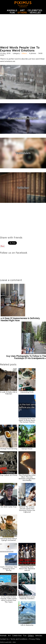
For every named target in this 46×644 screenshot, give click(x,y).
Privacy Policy (35, 639)
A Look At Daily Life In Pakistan (9, 393)
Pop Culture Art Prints (9, 475)
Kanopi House (27, 449)
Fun (12, 13)
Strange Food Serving (9, 449)
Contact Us (4, 639)
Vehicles (35, 13)
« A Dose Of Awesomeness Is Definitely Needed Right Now (20, 319)
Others (22, 13)
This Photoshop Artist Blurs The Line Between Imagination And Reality (27, 478)
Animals (12, 10)
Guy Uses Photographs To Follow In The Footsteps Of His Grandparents (26, 357)
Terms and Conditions (19, 639)
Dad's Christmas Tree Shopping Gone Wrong (9, 568)
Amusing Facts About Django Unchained (9, 539)
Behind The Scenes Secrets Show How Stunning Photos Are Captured (27, 509)
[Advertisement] (23, 30)
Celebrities (35, 10)
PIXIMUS (23, 3)
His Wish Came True (9, 507)
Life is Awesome (27, 625)
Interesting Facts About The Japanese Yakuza (27, 568)
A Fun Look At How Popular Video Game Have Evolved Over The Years (9, 599)
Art (22, 10)
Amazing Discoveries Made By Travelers (27, 598)
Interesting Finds (27, 392)
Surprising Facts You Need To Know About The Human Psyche (27, 420)
